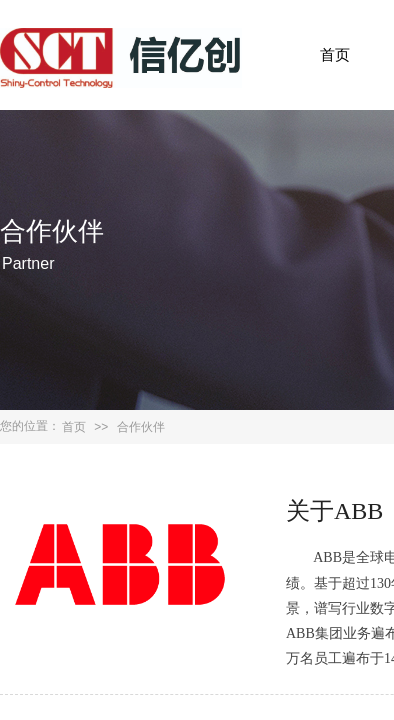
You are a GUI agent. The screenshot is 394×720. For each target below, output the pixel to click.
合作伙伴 (141, 427)
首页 (335, 55)
